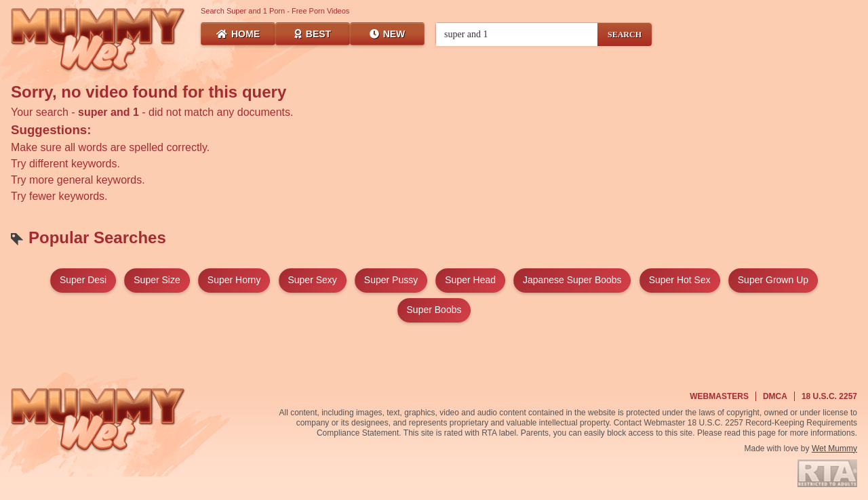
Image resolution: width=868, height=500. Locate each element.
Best (313, 34)
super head (470, 280)
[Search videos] (517, 35)
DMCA (775, 396)
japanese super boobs (572, 280)
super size (157, 280)
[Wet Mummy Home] (98, 41)
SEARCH (625, 35)
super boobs (434, 310)
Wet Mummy (834, 449)
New (388, 34)
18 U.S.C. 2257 (829, 396)
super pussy (391, 280)
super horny (234, 280)
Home (238, 34)
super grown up (773, 280)
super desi (83, 280)
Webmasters (719, 396)
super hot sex (680, 280)
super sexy (312, 280)
